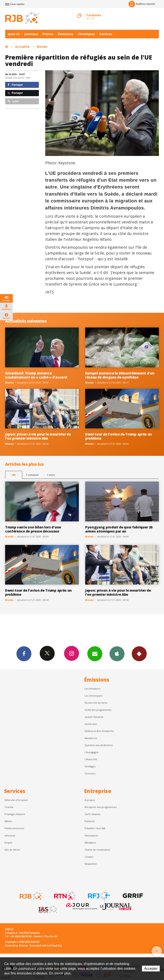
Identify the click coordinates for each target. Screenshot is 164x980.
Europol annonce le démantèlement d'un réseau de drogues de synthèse (120, 375)
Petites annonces (14, 828)
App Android (139, 654)
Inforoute (10, 836)
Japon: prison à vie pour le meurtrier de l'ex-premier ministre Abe (38, 436)
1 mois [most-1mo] (51, 475)
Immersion (91, 724)
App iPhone (117, 654)
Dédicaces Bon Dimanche (99, 731)
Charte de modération (97, 850)
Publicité (90, 821)
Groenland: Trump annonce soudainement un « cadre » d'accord (36, 375)
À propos (90, 800)
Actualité (22, 47)
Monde (42, 47)
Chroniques (86, 34)
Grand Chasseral (94, 717)
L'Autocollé (91, 759)
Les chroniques (93, 696)
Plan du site (51, 936)
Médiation (90, 843)
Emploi (8, 843)
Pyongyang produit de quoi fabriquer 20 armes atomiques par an (119, 529)
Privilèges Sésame (15, 814)
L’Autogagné (92, 752)
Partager (15, 85)
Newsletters (95, 654)
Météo (8, 821)
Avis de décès (12, 850)
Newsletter (91, 864)
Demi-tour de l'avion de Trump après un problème (119, 436)
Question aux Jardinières (99, 745)
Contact (89, 857)
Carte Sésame (92, 814)
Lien (13, 101)
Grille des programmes (98, 710)
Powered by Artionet (16, 946)
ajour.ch (14, 34)
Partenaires (91, 836)
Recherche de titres (96, 703)
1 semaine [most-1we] (32, 475)
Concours (90, 773)
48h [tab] (14, 475)
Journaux (31, 34)
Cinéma (9, 807)
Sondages (90, 766)
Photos (48, 34)
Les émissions (92, 689)
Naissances (91, 738)
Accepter (151, 969)
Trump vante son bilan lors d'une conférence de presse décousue (33, 529)
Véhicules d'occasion (16, 800)
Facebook (24, 654)
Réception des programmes (101, 807)
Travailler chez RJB (95, 828)
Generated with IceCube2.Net (46, 946)
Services (106, 34)
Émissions (66, 34)
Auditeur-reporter (142, 4)
